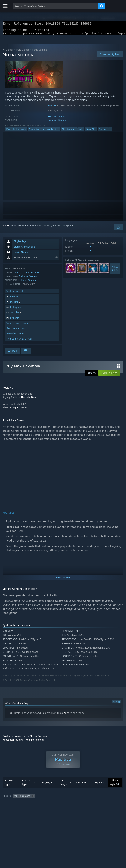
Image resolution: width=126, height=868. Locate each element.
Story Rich (91, 131)
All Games (8, 52)
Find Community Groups (19, 341)
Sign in (7, 228)
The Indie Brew (29, 399)
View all (116, 704)
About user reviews (13, 742)
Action (17, 275)
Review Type (8, 790)
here (66, 715)
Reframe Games (57, 119)
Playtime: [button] (91, 804)
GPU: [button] (84, 809)
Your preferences (35, 742)
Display (98, 790)
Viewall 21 (115, 271)
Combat (103, 131)
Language (46, 790)
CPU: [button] (71, 809)
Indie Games (23, 52)
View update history (17, 325)
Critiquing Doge (18, 410)
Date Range (63, 790)
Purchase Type (27, 790)
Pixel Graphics (69, 131)
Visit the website (17, 293)
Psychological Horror (16, 131)
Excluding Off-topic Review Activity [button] (61, 804)
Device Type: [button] (101, 809)
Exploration (34, 131)
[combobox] (56, 6)
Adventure (27, 275)
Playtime (81, 790)
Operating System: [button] (51, 809)
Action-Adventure (51, 131)
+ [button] (110, 131)
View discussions (15, 336)
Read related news (16, 331)
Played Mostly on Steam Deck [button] (19, 809)
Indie (81, 131)
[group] (63, 806)
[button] (109, 375)
